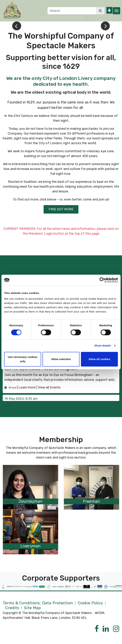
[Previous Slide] (17, 26)
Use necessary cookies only (23, 359)
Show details (103, 345)
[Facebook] (97, 629)
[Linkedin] (106, 629)
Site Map (32, 608)
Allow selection (61, 359)
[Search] (72, 11)
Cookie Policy (90, 603)
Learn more (27, 387)
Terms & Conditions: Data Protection (38, 603)
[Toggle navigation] (116, 11)
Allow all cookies (99, 359)
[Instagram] (116, 629)
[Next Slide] (105, 26)
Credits (12, 608)
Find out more (61, 209)
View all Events (49, 387)
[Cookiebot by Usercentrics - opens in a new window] (102, 280)
